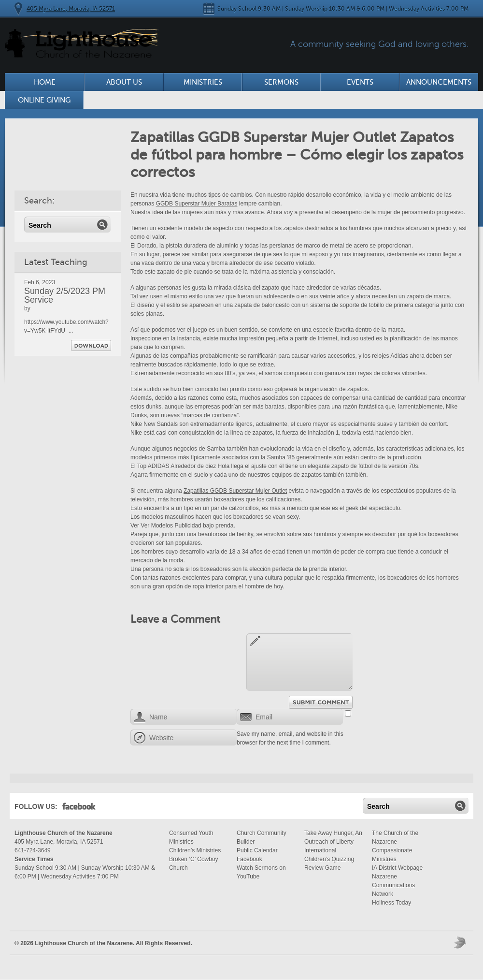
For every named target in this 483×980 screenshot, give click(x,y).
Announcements (439, 82)
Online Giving (44, 100)
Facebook (79, 808)
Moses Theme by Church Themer (461, 942)
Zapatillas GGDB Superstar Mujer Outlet (235, 491)
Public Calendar (257, 850)
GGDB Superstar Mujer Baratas (197, 204)
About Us (124, 82)
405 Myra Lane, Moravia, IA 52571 (71, 9)
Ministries (203, 82)
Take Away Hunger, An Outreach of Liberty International (333, 842)
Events (360, 82)
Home (45, 82)
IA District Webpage (397, 868)
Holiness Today (391, 903)
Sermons (281, 82)
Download (91, 345)
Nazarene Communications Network (393, 885)
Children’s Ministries (195, 850)
